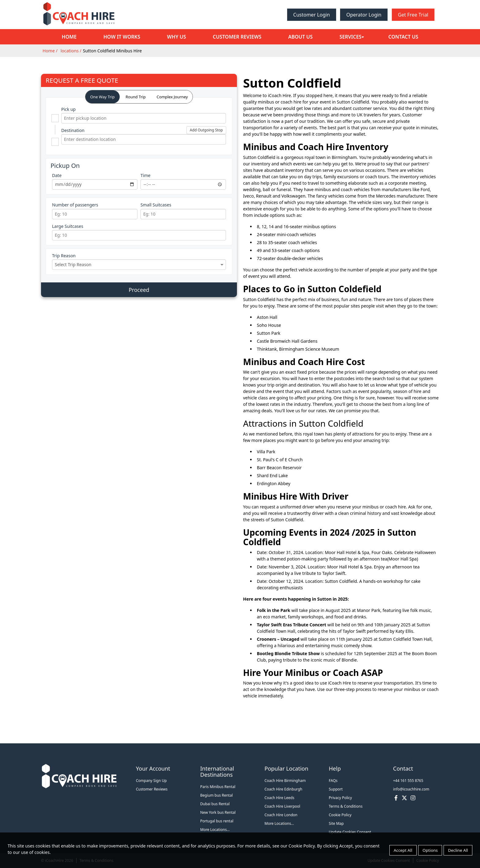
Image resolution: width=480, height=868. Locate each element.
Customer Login (312, 15)
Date (57, 175)
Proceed (139, 290)
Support (336, 789)
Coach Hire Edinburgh (283, 789)
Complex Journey (172, 97)
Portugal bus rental (217, 821)
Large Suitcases (68, 226)
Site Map (336, 823)
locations (70, 51)
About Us (298, 37)
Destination (73, 130)
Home (69, 37)
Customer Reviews (235, 37)
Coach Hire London (281, 815)
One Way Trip (103, 97)
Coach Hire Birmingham (285, 781)
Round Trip (136, 97)
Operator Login (364, 15)
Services (347, 37)
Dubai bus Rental (215, 804)
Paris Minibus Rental (218, 787)
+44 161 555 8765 (408, 781)
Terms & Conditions (346, 806)
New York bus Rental (218, 812)
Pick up (68, 109)
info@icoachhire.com (411, 789)
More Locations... (215, 830)
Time (145, 175)
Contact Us (404, 37)
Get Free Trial (413, 15)
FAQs (333, 781)
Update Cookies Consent (350, 832)
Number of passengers (75, 205)
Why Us (175, 37)
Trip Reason (64, 256)
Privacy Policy (340, 798)
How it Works (121, 37)
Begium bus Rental (216, 795)
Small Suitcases (156, 205)
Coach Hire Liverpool (282, 806)
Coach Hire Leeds (279, 798)
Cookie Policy (340, 815)
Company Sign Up (151, 781)
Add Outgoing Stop (206, 130)
